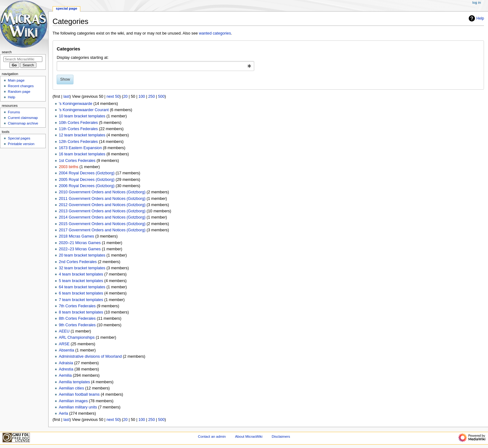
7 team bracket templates (81, 300)
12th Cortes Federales (78, 142)
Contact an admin (212, 436)
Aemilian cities (71, 388)
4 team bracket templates (81, 274)
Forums (14, 112)
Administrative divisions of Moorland (90, 356)
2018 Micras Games (77, 236)
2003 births (69, 167)
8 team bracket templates (81, 312)
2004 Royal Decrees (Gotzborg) (87, 173)
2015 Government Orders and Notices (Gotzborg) (102, 224)
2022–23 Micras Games (80, 249)
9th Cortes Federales (77, 325)
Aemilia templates (74, 382)
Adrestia (66, 369)
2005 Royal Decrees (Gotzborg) (87, 180)
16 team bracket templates (82, 154)
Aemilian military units (78, 407)
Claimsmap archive (23, 123)
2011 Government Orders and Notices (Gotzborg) (102, 199)
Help (476, 18)
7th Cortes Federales (77, 306)
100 (142, 97)
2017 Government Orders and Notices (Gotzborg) (102, 230)
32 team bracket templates (82, 268)
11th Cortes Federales (78, 129)
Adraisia (66, 363)
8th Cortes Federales (77, 318)
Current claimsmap (23, 118)
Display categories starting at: (82, 58)
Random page (19, 92)
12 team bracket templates (82, 135)
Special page (66, 8)
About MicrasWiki (249, 436)
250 (151, 97)
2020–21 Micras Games (80, 243)
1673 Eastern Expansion (80, 148)
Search (7, 52)
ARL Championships (77, 337)
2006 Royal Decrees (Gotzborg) (87, 186)
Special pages (19, 138)
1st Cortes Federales (77, 161)
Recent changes (21, 86)
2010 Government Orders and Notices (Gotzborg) (102, 192)
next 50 (113, 97)
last (67, 97)
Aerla (63, 413)
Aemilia (65, 375)
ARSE (64, 344)
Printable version (21, 144)
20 (125, 97)
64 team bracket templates (82, 287)
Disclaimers (281, 436)
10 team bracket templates (82, 116)
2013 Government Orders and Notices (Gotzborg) (102, 211)
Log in (477, 2)
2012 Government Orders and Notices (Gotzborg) (102, 205)
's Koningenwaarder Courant (84, 110)
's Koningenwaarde (76, 104)
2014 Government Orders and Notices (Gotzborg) (102, 217)
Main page (16, 80)
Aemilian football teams (79, 394)
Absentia (66, 350)
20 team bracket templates (82, 255)
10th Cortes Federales (78, 123)
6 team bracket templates (81, 293)
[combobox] (155, 66)
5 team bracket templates (81, 281)
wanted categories (215, 33)
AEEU (64, 331)
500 (161, 97)
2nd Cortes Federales (78, 262)
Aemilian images (73, 401)
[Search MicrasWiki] (23, 59)
